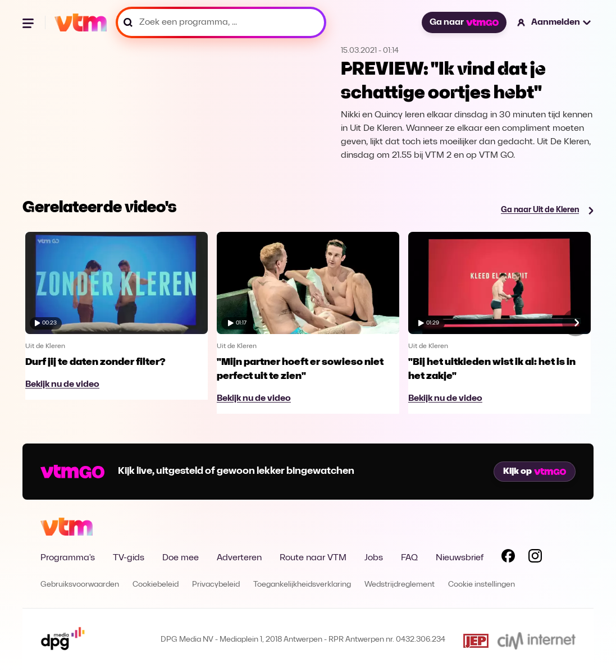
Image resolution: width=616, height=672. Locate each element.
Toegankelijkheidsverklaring (302, 585)
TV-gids (129, 558)
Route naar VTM (313, 558)
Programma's (68, 558)
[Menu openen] (29, 22)
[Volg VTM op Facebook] (508, 558)
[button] (555, 22)
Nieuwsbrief (460, 558)
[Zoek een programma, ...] (221, 22)
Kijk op (535, 472)
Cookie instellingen (482, 585)
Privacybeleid (216, 585)
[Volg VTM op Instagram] (535, 558)
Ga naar (464, 22)
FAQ (409, 558)
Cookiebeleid (156, 585)
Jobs (374, 558)
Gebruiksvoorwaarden (80, 585)
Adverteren (239, 558)
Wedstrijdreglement (400, 585)
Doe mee (181, 558)
